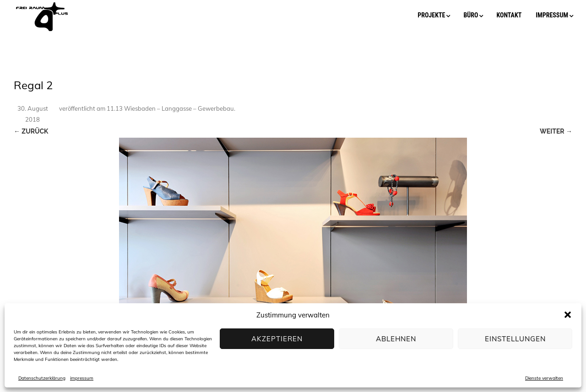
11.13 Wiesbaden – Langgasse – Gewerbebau (170, 108)
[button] (568, 315)
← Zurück (31, 131)
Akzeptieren (277, 339)
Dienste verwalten (544, 378)
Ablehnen (396, 339)
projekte (431, 15)
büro (471, 15)
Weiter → (556, 131)
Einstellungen (515, 339)
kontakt (509, 15)
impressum (82, 378)
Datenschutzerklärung (42, 378)
